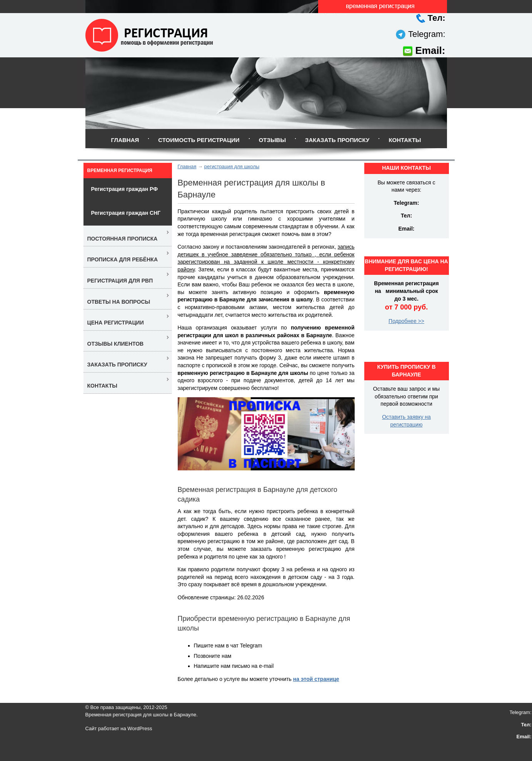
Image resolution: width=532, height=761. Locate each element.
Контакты (405, 140)
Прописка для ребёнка (123, 259)
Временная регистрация (120, 171)
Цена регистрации (116, 323)
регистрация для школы (232, 166)
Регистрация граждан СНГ (126, 213)
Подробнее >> (406, 321)
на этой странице (316, 679)
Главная (125, 140)
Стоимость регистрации (199, 140)
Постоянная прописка (123, 239)
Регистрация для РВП (120, 281)
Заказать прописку (337, 140)
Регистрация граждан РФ (125, 189)
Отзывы (272, 140)
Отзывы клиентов (116, 344)
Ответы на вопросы (119, 302)
